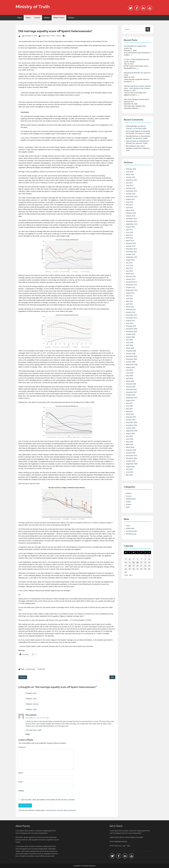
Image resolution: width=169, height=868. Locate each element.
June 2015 (130, 186)
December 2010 (131, 315)
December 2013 (131, 219)
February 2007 (131, 417)
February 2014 (131, 213)
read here (51, 104)
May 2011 (129, 301)
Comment (22, 747)
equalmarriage (31, 669)
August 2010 (130, 321)
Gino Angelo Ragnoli (133, 131)
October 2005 (131, 461)
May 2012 (129, 268)
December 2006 (131, 422)
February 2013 (131, 243)
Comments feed (131, 531)
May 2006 (129, 442)
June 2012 (130, 265)
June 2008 (130, 373)
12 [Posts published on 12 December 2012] (134, 562)
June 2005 (130, 472)
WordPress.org (131, 534)
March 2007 (130, 414)
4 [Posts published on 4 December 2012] (130, 559)
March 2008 (130, 381)
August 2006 (130, 434)
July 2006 (129, 436)
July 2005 (129, 469)
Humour (71, 18)
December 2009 (131, 329)
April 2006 (129, 445)
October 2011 (131, 287)
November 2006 (131, 425)
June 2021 (130, 172)
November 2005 (131, 458)
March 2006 (130, 447)
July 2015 (129, 183)
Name (21, 773)
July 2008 (129, 370)
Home (20, 18)
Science (37, 18)
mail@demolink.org (120, 841)
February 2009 (131, 351)
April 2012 (129, 271)
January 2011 (131, 312)
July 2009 (129, 340)
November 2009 (131, 332)
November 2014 (131, 191)
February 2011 (131, 310)
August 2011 (130, 293)
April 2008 (129, 378)
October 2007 (131, 395)
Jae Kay (36, 704)
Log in (128, 526)
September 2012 (132, 257)
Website (21, 791)
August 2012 (130, 260)
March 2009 (130, 348)
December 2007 (131, 389)
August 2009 (130, 337)
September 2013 (132, 224)
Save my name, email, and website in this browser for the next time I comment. (48, 800)
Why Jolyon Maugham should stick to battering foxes (138, 148)
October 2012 (131, 254)
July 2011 (129, 296)
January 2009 (131, 354)
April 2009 (129, 345)
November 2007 (131, 392)
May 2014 (129, 205)
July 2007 (129, 403)
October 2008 (131, 362)
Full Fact (105, 41)
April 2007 (129, 411)
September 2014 (132, 197)
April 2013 (129, 238)
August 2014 (130, 199)
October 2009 (131, 334)
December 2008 (131, 356)
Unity (35, 693)
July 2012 (129, 263)
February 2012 (131, 276)
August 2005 (130, 467)
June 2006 (130, 439)
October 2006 (131, 428)
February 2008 (131, 384)
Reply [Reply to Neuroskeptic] (28, 734)
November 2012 (131, 252)
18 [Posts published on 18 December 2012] (130, 566)
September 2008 (132, 365)
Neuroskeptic (31, 715)
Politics (28, 18)
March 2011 (130, 307)
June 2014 (130, 202)
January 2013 (131, 246)
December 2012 (131, 249)
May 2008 (129, 376)
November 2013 (131, 221)
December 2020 (131, 180)
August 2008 (130, 367)
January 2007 (131, 420)
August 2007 (130, 400)
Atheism (47, 18)
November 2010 (131, 318)
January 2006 (131, 453)
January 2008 (131, 387)
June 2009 (130, 343)
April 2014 (129, 208)
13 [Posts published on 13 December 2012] (137, 562)
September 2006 (132, 431)
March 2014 (130, 210)
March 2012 (130, 274)
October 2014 (131, 194)
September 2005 (132, 464)
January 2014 (131, 216)
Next (112, 677)
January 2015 (131, 188)
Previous (23, 677)
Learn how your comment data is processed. (61, 810)
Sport (128, 507)
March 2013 (130, 241)
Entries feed (130, 528)
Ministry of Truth (33, 7)
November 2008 (131, 359)
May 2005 (129, 475)
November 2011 (131, 285)
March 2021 (130, 174)
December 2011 (131, 282)
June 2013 (130, 232)
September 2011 (132, 290)
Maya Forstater (131, 141)
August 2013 (130, 227)
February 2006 (131, 450)
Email (21, 782)
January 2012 (131, 279)
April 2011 (129, 304)
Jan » (131, 575)
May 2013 (129, 235)
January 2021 (131, 177)
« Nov (126, 575)
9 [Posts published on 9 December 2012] (149, 559)
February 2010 (131, 326)
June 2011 (130, 298)
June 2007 (130, 406)
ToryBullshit (41, 669)
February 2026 (131, 169)
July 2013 (129, 230)
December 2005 (131, 456)
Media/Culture (59, 18)
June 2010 (130, 323)
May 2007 (129, 409)
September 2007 (132, 398)
